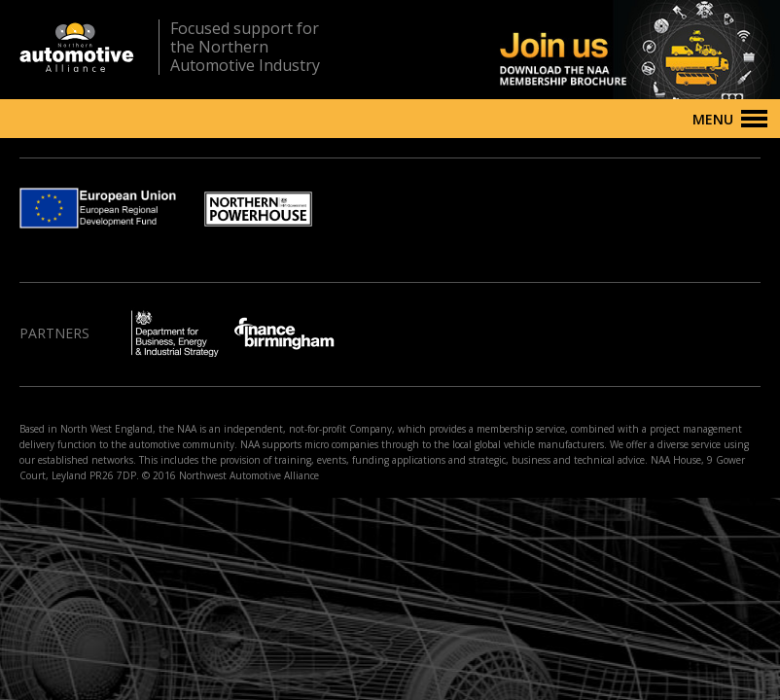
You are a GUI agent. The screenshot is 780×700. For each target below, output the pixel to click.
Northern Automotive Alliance (77, 47)
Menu (713, 119)
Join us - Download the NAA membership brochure (605, 50)
